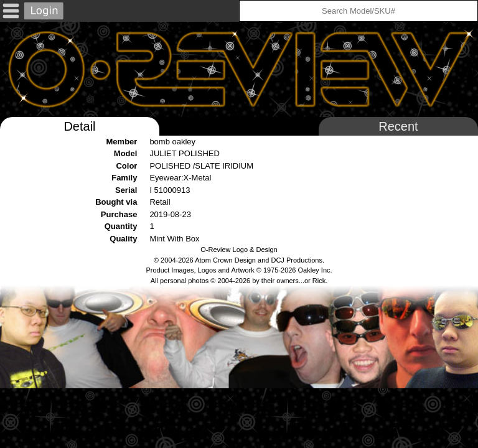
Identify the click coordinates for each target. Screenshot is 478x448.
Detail (79, 126)
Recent (398, 126)
